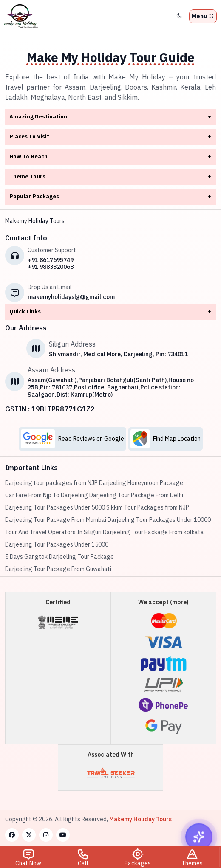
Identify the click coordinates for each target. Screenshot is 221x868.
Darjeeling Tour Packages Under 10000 (159, 520)
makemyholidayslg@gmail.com (71, 297)
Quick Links (110, 312)
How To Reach (110, 157)
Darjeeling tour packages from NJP (51, 483)
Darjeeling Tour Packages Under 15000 (57, 544)
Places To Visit (110, 137)
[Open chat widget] (199, 837)
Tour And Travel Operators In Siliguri (53, 532)
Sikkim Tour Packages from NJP (148, 507)
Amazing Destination (110, 117)
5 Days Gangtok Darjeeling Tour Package (59, 557)
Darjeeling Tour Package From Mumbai (56, 520)
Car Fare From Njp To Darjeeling (47, 495)
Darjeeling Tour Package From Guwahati (58, 569)
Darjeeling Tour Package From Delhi (136, 495)
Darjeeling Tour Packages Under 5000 (55, 507)
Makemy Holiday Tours (35, 221)
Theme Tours (110, 177)
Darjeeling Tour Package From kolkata (153, 532)
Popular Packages (110, 197)
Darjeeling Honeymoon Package (141, 483)
